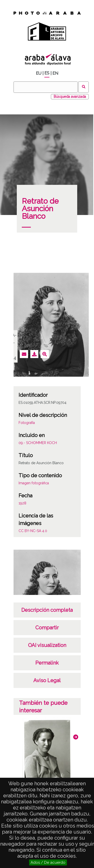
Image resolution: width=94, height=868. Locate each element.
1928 (22, 503)
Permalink (47, 663)
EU (39, 73)
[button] (76, 737)
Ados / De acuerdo (48, 862)
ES (47, 73)
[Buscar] (46, 87)
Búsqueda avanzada (70, 97)
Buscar (84, 87)
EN (55, 73)
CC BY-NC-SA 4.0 (33, 531)
